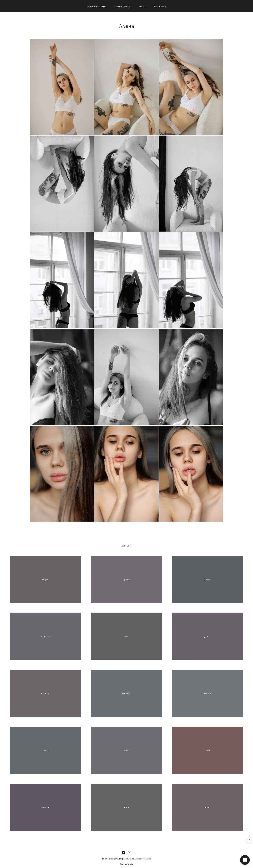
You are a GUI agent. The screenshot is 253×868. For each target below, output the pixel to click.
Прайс (142, 6)
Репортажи (160, 6)
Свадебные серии (96, 6)
